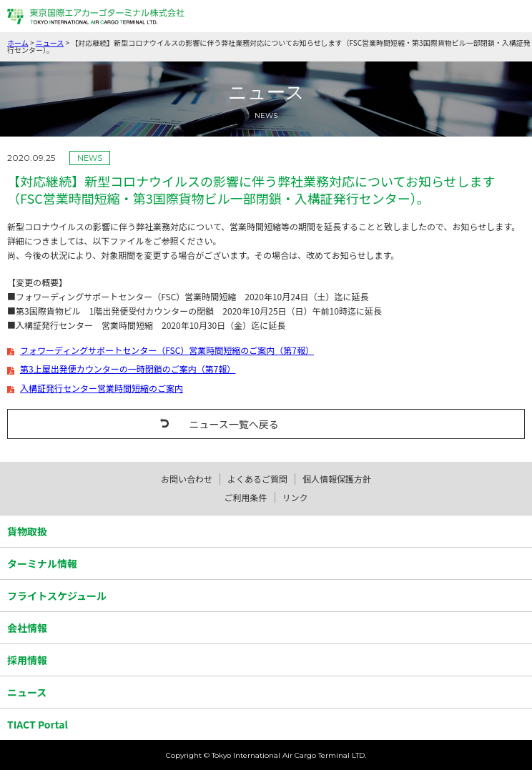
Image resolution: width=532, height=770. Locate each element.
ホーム (18, 43)
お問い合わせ (187, 479)
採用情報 (27, 660)
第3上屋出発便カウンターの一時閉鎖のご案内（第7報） (128, 369)
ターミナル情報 (42, 563)
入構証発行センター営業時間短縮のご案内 (102, 388)
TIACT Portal (38, 724)
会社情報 (27, 628)
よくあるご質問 (257, 479)
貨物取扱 (27, 531)
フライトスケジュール (57, 596)
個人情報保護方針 (337, 479)
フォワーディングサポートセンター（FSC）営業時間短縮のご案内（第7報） (167, 350)
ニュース (50, 43)
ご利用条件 (245, 497)
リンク (295, 497)
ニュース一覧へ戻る (233, 424)
